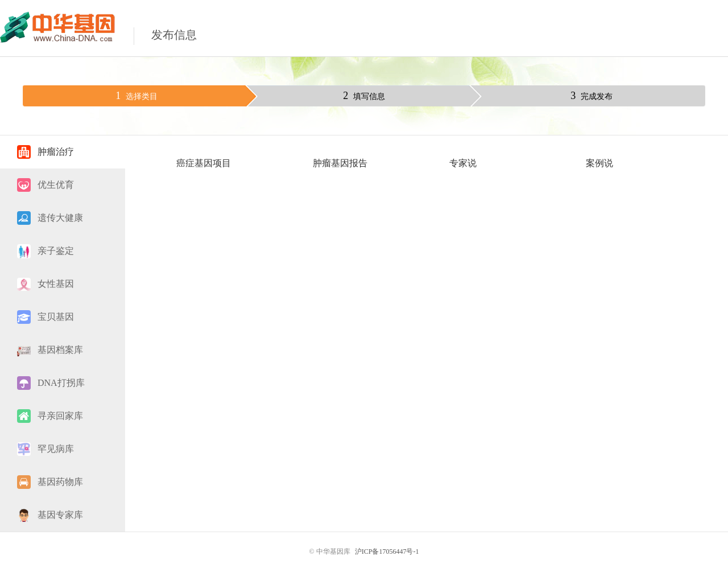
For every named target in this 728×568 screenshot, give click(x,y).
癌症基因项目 (204, 163)
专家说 (463, 163)
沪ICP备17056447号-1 (387, 551)
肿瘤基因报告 (340, 163)
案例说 (599, 163)
